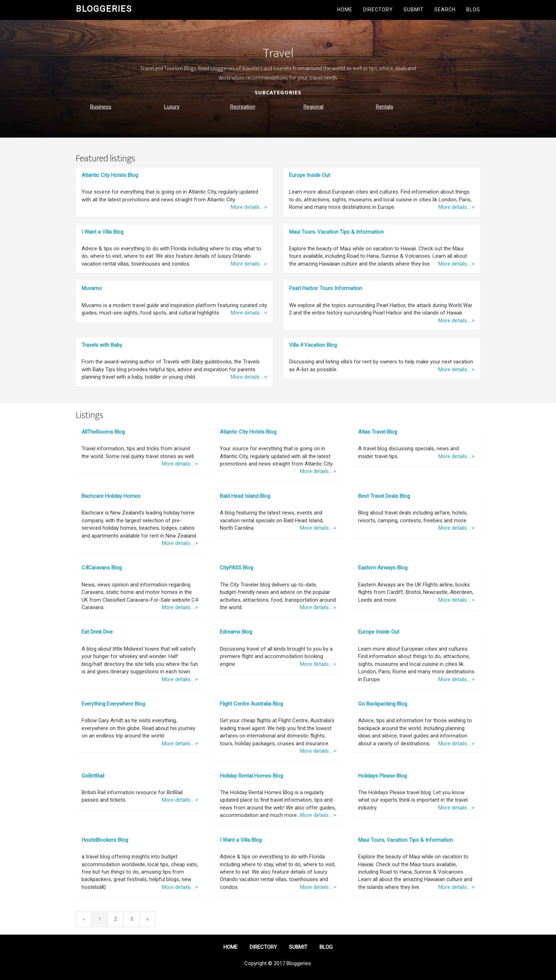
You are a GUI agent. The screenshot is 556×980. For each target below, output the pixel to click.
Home (345, 10)
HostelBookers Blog (105, 840)
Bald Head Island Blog (245, 496)
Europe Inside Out (310, 175)
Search (445, 10)
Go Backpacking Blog (383, 704)
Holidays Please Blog (382, 776)
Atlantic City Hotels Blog (110, 175)
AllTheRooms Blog (103, 432)
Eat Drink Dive (97, 632)
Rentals (385, 107)
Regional (313, 107)
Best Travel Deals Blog (384, 496)
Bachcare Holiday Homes (111, 496)
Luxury (172, 107)
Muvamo (92, 288)
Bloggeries (104, 9)
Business (101, 107)
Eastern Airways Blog (383, 568)
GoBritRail (93, 776)
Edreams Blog (236, 632)
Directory (378, 10)
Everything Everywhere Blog (113, 704)
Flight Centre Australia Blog (251, 704)
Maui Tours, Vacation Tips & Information (336, 232)
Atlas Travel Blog (378, 432)
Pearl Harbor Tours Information (326, 288)
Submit (414, 10)
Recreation (243, 107)
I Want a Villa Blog (102, 232)
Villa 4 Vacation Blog (313, 345)
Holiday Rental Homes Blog (251, 776)
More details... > (249, 207)
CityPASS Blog (237, 568)
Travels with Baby (102, 345)
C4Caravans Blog (102, 568)
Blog (473, 10)
